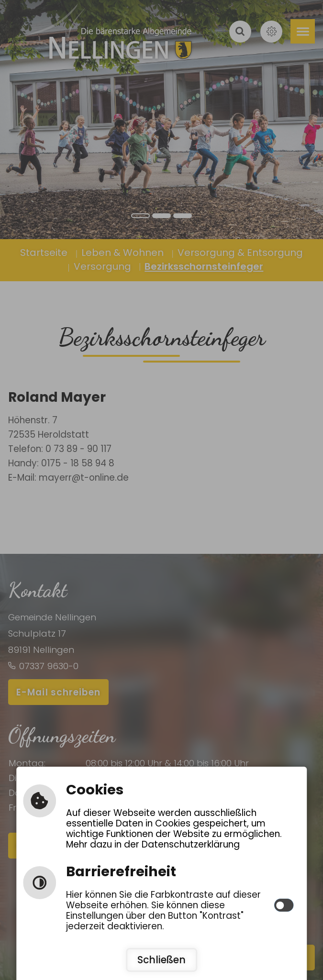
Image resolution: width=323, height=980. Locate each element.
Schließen (161, 960)
